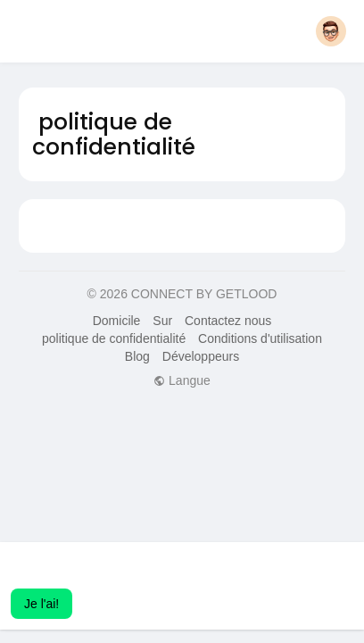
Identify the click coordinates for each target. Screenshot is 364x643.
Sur (162, 321)
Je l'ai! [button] (41, 604)
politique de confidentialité (114, 338)
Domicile (117, 321)
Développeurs (201, 356)
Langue (182, 380)
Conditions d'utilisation (260, 338)
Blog (137, 356)
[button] (331, 31)
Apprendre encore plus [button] (217, 580)
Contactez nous (228, 321)
